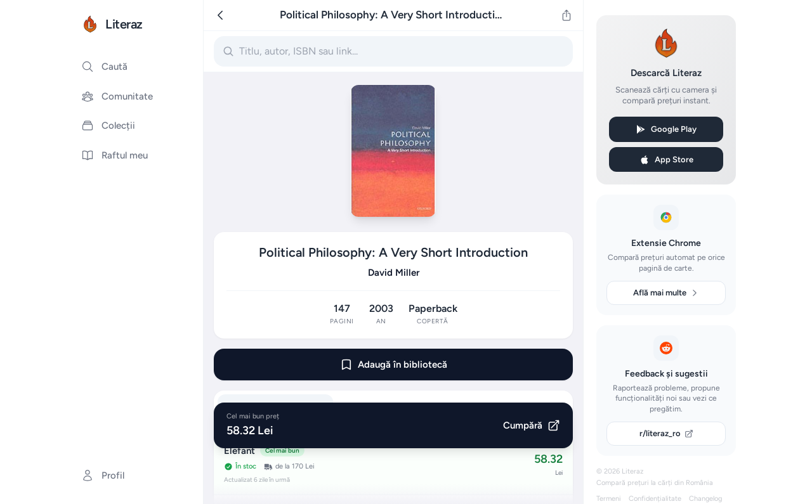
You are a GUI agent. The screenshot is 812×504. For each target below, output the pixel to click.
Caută (104, 67)
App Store (666, 160)
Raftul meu (115, 155)
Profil (103, 475)
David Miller (394, 273)
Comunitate (117, 96)
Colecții (108, 126)
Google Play (666, 129)
